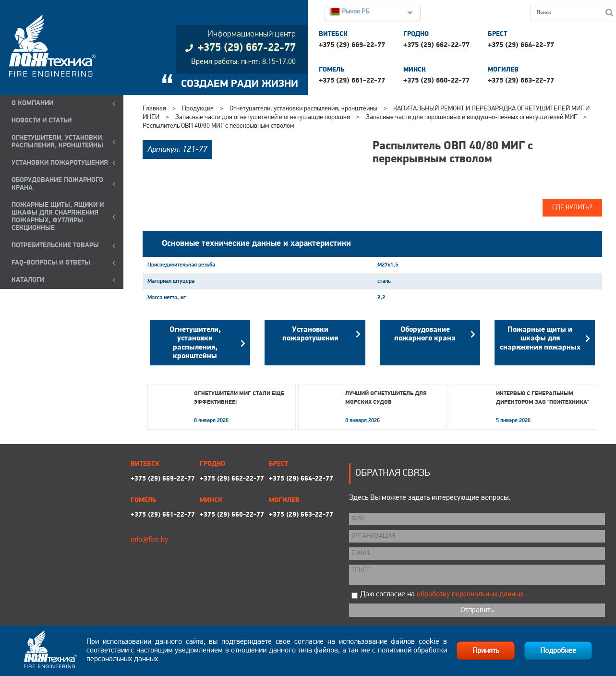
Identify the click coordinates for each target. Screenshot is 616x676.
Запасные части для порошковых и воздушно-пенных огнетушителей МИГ (471, 117)
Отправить (477, 610)
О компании (32, 103)
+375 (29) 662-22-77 (436, 45)
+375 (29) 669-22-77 (352, 45)
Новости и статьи (42, 121)
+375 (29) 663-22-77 (521, 81)
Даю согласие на (442, 594)
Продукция (198, 109)
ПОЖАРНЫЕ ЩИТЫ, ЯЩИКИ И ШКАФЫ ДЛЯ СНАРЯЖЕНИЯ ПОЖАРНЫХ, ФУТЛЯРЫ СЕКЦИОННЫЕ (58, 217)
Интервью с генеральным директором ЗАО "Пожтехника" (543, 398)
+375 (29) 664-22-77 (521, 45)
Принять (486, 651)
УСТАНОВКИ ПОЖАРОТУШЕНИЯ (60, 163)
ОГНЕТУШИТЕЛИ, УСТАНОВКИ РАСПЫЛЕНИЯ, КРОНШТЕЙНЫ (57, 142)
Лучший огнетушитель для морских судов (386, 398)
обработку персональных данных (470, 594)
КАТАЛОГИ (28, 280)
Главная (154, 109)
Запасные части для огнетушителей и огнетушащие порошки (263, 117)
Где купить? (572, 208)
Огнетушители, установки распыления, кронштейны (303, 109)
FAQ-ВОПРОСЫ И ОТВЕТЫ (51, 263)
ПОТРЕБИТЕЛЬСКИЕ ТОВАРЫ (55, 246)
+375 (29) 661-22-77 (352, 81)
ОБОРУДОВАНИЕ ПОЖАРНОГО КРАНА (57, 184)
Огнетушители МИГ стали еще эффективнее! (239, 398)
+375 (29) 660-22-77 (436, 81)
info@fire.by (149, 540)
